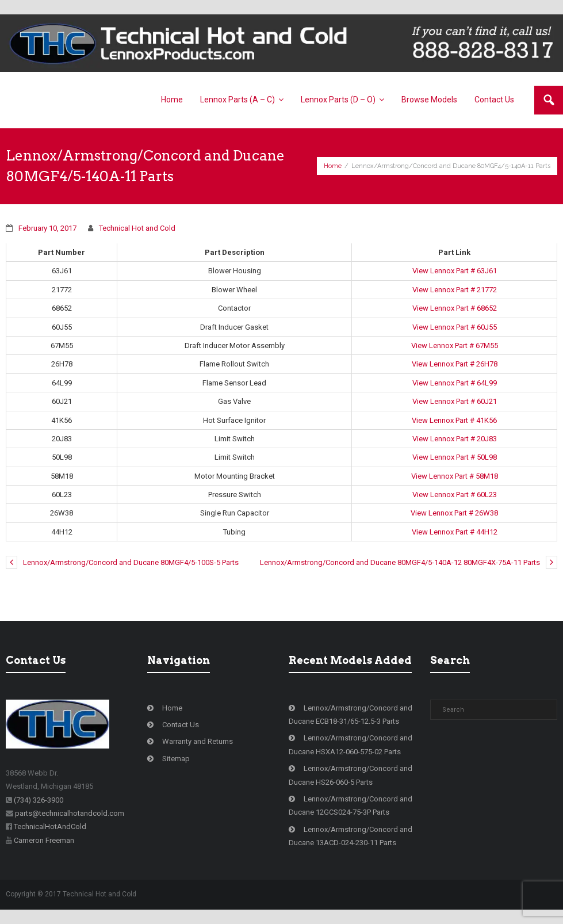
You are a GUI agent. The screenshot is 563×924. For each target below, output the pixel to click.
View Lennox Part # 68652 (455, 308)
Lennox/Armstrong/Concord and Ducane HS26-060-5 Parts (351, 775)
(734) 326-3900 (39, 800)
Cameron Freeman (44, 840)
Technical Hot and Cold (137, 228)
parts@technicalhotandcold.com (70, 813)
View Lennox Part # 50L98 (455, 457)
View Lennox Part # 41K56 (454, 420)
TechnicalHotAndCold (50, 826)
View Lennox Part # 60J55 (455, 327)
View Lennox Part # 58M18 (455, 476)
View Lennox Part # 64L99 (455, 383)
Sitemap (176, 759)
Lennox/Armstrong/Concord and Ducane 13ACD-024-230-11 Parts (351, 836)
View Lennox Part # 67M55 (455, 345)
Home (333, 166)
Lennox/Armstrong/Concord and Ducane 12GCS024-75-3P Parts (351, 805)
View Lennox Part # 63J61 (455, 271)
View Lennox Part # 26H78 (455, 364)
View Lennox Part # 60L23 (455, 495)
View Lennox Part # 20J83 (455, 439)
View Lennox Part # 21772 (455, 290)
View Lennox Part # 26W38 (454, 513)
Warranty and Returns (198, 741)
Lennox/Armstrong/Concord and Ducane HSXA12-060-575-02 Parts (351, 744)
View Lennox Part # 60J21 (455, 401)
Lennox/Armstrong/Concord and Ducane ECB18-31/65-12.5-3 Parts (351, 715)
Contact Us (181, 725)
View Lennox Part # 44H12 (455, 532)
